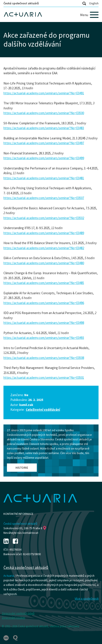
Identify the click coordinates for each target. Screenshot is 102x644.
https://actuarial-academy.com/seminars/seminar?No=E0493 (44, 338)
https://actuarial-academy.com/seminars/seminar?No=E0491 (44, 93)
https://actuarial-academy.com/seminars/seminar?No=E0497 (44, 143)
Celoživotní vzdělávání (43, 410)
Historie (22, 468)
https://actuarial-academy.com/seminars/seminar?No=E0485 (44, 283)
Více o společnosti (87, 598)
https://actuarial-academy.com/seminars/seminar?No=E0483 (44, 128)
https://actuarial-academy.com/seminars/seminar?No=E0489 (44, 233)
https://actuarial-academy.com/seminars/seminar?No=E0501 (44, 378)
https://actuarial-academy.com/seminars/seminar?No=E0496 (44, 303)
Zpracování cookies (13, 618)
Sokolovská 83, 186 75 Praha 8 (25, 528)
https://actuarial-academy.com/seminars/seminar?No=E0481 (44, 178)
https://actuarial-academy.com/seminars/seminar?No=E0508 (44, 358)
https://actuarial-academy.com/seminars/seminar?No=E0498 (44, 323)
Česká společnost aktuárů (21, 3)
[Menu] (89, 15)
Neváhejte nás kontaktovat (21, 533)
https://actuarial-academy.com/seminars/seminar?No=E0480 (44, 263)
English (94, 3)
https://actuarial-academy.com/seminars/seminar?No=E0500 (44, 113)
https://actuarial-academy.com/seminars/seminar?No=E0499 (44, 158)
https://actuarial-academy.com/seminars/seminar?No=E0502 (44, 218)
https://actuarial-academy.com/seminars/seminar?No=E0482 (44, 248)
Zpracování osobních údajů (18, 613)
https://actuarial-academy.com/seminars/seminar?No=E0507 (44, 198)
